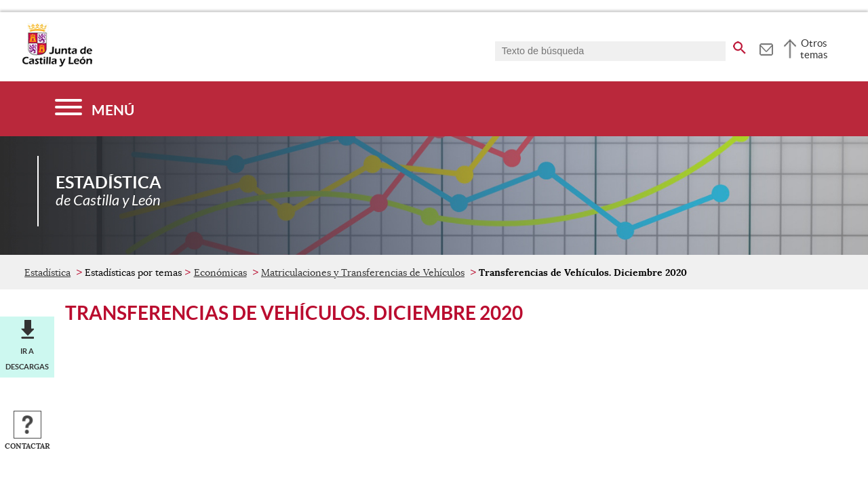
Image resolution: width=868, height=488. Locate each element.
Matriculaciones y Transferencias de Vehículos (363, 272)
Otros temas (814, 49)
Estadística (47, 272)
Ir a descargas (27, 359)
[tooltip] (766, 47)
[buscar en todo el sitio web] (739, 45)
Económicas (220, 272)
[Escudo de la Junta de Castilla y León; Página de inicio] (57, 64)
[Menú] (95, 109)
